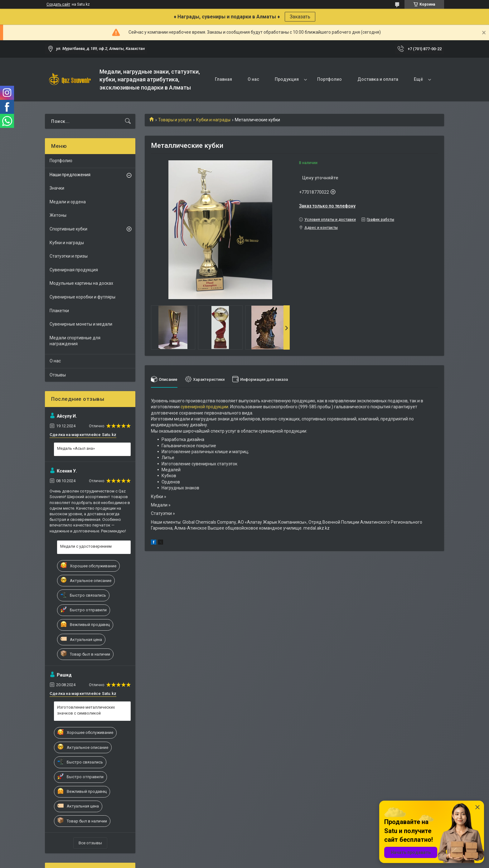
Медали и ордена (68, 202)
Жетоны (58, 215)
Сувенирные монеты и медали (81, 324)
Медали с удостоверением (86, 546)
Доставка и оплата (378, 79)
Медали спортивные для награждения (75, 341)
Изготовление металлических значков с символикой (86, 710)
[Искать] (128, 121)
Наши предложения (70, 175)
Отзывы (58, 375)
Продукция (287, 79)
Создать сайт (58, 4)
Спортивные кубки (68, 229)
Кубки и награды (213, 120)
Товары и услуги (175, 120)
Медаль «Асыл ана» (76, 448)
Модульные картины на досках (81, 283)
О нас (253, 79)
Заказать (300, 17)
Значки (57, 188)
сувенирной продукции (204, 407)
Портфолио (329, 79)
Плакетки (59, 311)
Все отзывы (90, 843)
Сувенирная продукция (74, 270)
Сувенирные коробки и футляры (82, 297)
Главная (223, 79)
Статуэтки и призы (69, 256)
